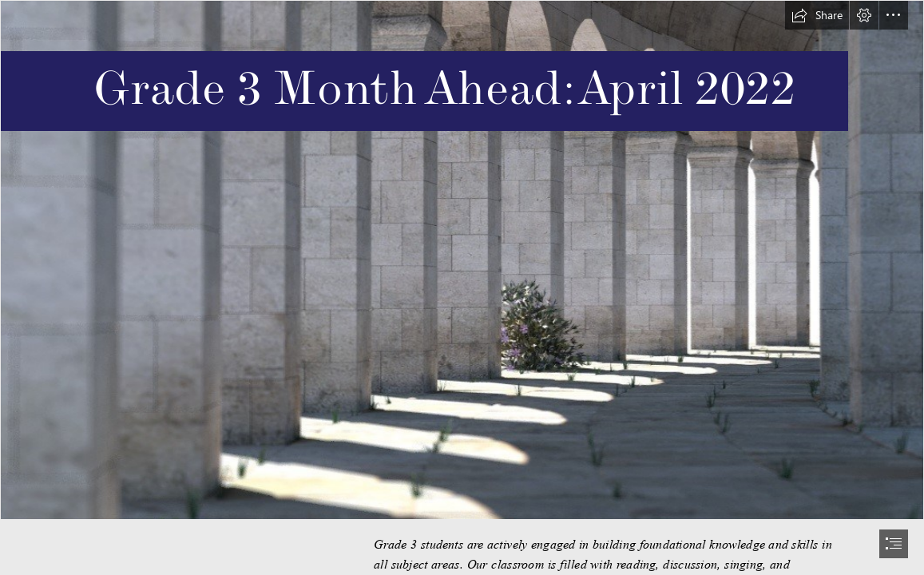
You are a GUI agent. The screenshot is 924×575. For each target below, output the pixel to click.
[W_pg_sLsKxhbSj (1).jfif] (462, 260)
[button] (817, 15)
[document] (462, 287)
